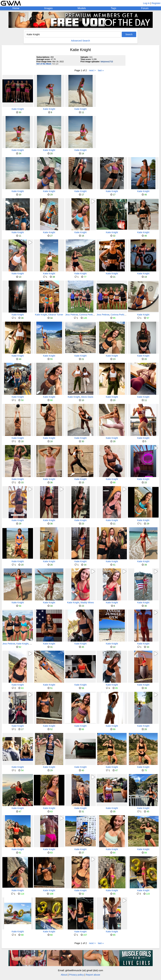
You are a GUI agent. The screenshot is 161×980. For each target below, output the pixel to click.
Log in (146, 3)
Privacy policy (76, 975)
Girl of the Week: (44, 64)
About (64, 975)
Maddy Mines (87, 602)
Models (82, 8)
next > (92, 70)
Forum (145, 8)
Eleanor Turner (56, 315)
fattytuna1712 (107, 62)
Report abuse (93, 975)
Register (156, 3)
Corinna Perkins (87, 315)
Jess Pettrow (72, 315)
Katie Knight (18, 109)
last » (101, 70)
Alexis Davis (87, 397)
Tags (113, 8)
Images (48, 8)
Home (16, 8)
